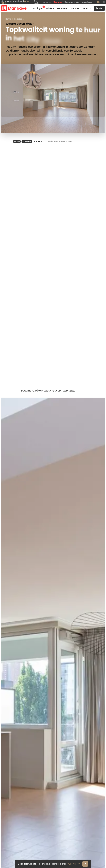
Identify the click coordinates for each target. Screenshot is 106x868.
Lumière (47, 2)
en (104, 2)
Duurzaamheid (72, 2)
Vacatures (87, 2)
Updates (58, 2)
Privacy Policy (73, 865)
